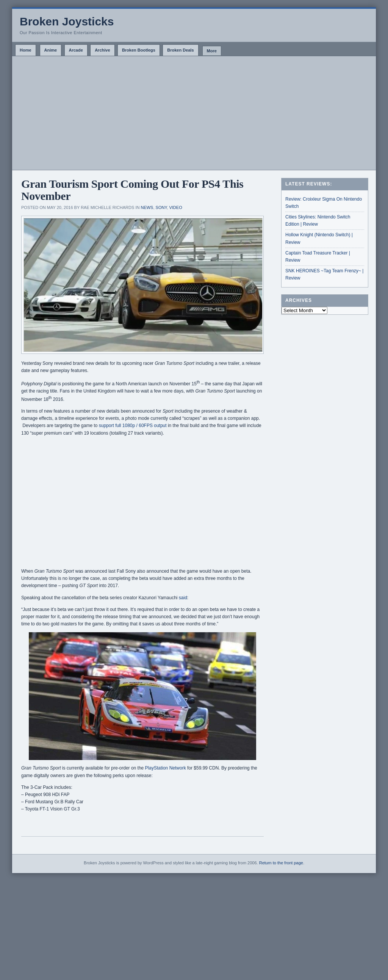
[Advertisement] (194, 113)
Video (175, 207)
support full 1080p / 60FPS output (133, 426)
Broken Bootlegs (139, 50)
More (212, 51)
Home (26, 50)
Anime (51, 50)
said (183, 598)
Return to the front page (281, 863)
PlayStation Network (166, 768)
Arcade (76, 50)
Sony (161, 207)
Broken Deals (180, 50)
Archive (102, 50)
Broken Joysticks (67, 21)
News (147, 207)
